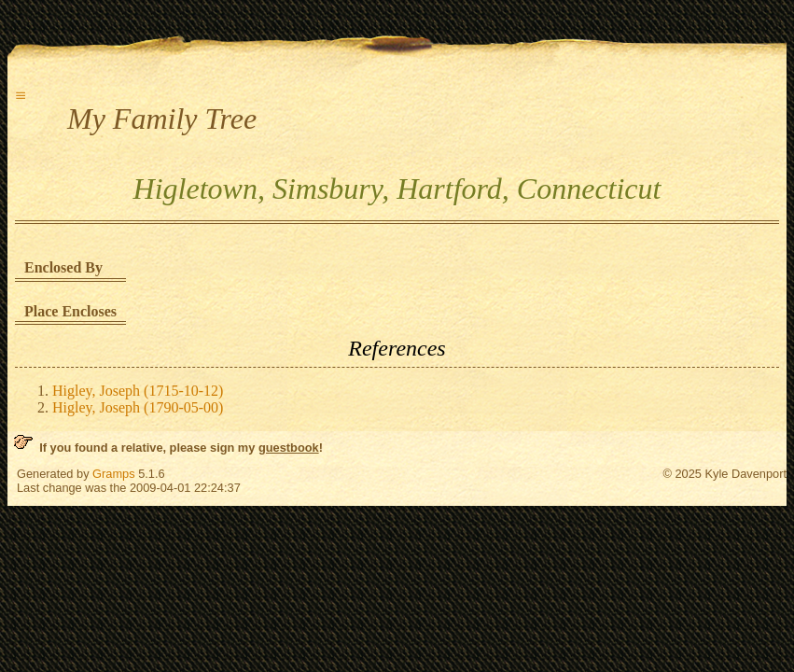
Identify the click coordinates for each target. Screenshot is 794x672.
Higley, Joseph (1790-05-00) (138, 407)
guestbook (289, 448)
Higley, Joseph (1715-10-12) (138, 391)
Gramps (114, 474)
